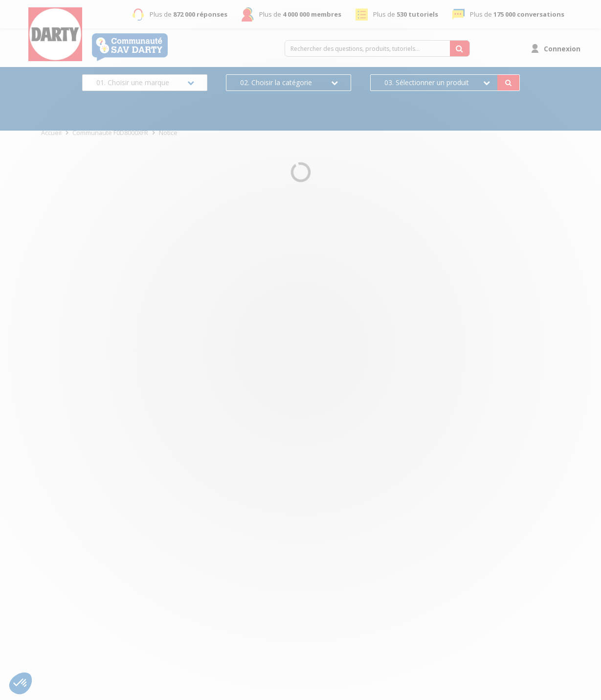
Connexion (562, 49)
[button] (21, 683)
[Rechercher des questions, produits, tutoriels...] (460, 48)
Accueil (51, 133)
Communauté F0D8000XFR (110, 133)
